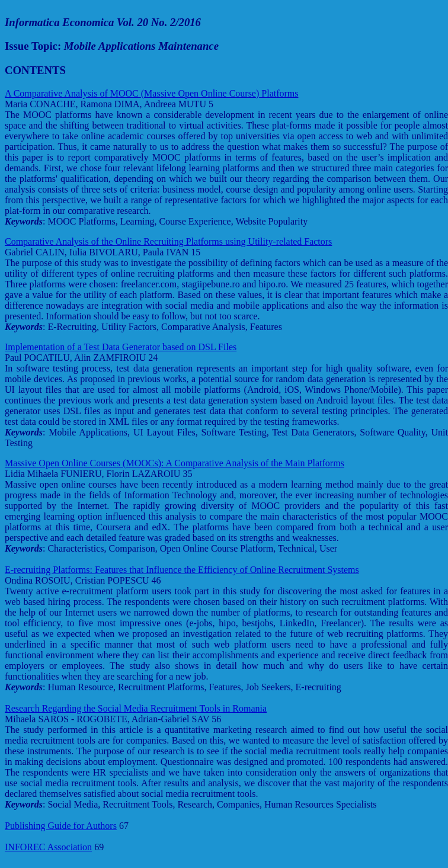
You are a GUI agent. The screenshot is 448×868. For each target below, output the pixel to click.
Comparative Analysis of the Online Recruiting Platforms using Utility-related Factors (168, 241)
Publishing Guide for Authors (61, 826)
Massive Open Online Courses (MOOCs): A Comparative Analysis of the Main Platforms (175, 463)
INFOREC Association (48, 847)
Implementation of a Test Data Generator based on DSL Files (121, 347)
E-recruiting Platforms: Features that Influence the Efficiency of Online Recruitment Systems (182, 570)
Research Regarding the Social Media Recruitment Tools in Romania (136, 708)
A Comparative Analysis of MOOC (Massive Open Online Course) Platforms (152, 93)
